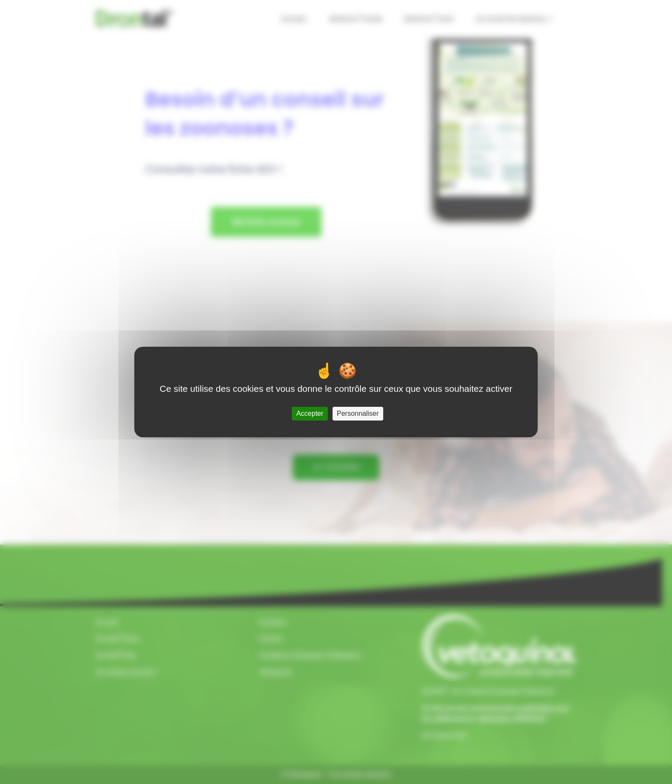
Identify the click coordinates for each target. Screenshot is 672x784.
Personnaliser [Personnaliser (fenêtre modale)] (358, 413)
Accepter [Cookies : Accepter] (310, 413)
